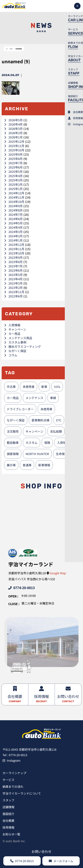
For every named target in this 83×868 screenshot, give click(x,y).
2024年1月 (13, 240)
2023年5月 (13, 275)
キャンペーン (15, 329)
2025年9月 (13, 154)
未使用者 (29, 387)
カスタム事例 (15, 342)
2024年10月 (14, 202)
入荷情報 (12, 325)
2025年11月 (14, 146)
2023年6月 (13, 270)
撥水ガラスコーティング (22, 346)
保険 (47, 443)
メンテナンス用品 (18, 338)
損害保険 (13, 454)
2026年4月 (13, 124)
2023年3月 (13, 283)
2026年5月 (13, 120)
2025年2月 (13, 184)
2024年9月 (13, 206)
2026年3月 (13, 129)
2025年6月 (13, 167)
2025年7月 (13, 163)
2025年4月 (13, 176)
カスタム (32, 443)
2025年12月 (14, 141)
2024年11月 (14, 197)
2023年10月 (14, 253)
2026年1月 (13, 137)
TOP (11, 49)
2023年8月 (13, 262)
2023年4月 (13, 279)
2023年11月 (14, 249)
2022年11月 (14, 292)
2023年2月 (13, 288)
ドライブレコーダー (20, 409)
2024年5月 (13, 223)
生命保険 (62, 454)
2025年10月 (14, 150)
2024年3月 (13, 232)
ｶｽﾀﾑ (57, 387)
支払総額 (56, 431)
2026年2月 (13, 133)
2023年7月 (13, 266)
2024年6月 (13, 219)
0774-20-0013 (22, 588)
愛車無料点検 (40, 420)
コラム (11, 355)
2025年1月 (13, 189)
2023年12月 (14, 245)
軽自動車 (13, 443)
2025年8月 (13, 159)
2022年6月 (13, 296)
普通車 (27, 465)
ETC (59, 420)
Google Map (58, 573)
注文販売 (13, 431)
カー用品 (12, 334)
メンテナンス (34, 398)
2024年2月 (13, 236)
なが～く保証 (15, 351)
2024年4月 (13, 227)
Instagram (11, 760)
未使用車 (46, 409)
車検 (53, 398)
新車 (44, 387)
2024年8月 (13, 210)
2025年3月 (13, 180)
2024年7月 (13, 214)
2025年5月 (13, 171)
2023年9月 (13, 257)
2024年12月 (14, 193)
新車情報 (44, 465)
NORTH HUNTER (37, 454)
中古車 (11, 387)
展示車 (11, 465)
